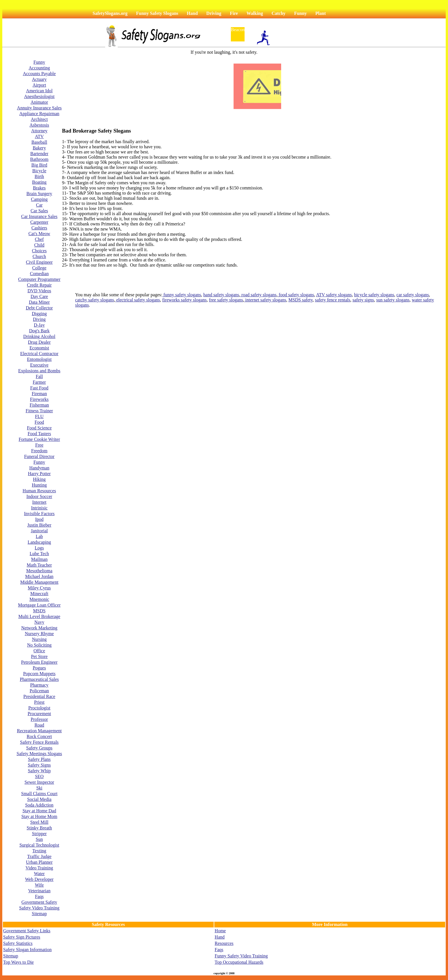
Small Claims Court (39, 794)
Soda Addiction (39, 805)
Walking (255, 13)
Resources (224, 943)
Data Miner (39, 302)
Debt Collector (39, 308)
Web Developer (39, 879)
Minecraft (39, 594)
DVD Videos (39, 291)
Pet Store (39, 656)
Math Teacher (39, 565)
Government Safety (39, 902)
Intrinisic (39, 508)
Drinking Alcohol (39, 336)
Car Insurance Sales (39, 216)
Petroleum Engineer (39, 662)
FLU (39, 416)
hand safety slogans (221, 295)
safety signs (363, 300)
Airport (39, 85)
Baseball (39, 142)
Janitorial (39, 531)
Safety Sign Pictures (22, 937)
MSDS (39, 611)
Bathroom (39, 159)
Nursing (39, 639)
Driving (214, 13)
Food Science (39, 428)
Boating (39, 182)
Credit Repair (39, 285)
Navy (39, 622)
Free (39, 445)
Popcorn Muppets (39, 674)
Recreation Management (39, 731)
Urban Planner (39, 862)
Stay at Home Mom (39, 816)
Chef (39, 239)
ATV (39, 136)
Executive (39, 365)
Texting (39, 851)
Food (39, 422)
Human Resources (39, 491)
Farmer (39, 382)
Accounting (39, 68)
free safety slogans (226, 300)
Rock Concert (39, 736)
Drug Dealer (39, 342)
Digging (39, 314)
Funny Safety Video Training (241, 956)
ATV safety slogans (334, 295)
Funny (300, 13)
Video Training (39, 868)
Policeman (39, 691)
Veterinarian (39, 891)
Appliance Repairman (39, 114)
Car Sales (39, 211)
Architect (39, 119)
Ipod (39, 519)
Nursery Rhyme (39, 634)
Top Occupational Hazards (239, 962)
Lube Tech (39, 554)
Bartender (39, 154)
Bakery (39, 148)
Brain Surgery (39, 194)
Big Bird (39, 165)
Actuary (39, 79)
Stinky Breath (39, 828)
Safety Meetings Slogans (39, 754)
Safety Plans (39, 759)
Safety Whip (39, 771)
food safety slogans (296, 295)
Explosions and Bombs (39, 371)
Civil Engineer (39, 262)
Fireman (39, 394)
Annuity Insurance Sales (39, 108)
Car (39, 205)
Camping (39, 199)
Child (39, 245)
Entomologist (39, 359)
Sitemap (39, 914)
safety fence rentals (332, 300)
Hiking (39, 479)
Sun (39, 839)
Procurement (39, 714)
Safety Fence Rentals (39, 742)
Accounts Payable (39, 74)
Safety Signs (39, 765)
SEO (39, 776)
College (39, 268)
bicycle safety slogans (374, 295)
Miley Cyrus (39, 588)
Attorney (39, 131)
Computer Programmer (39, 279)
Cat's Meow (39, 234)
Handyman (39, 468)
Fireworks (39, 399)
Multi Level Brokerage (39, 616)
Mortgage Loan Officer (39, 605)
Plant (321, 13)
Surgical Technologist (39, 845)
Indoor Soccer (39, 496)
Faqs (39, 896)
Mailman (39, 559)
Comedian (39, 274)
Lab (39, 536)
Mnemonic (39, 599)
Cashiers (39, 228)
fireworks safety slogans (185, 300)
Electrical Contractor (39, 354)
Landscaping (39, 542)
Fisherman (39, 405)
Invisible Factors (39, 514)
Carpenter (39, 222)
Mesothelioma (39, 571)
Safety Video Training (39, 908)
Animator (39, 102)
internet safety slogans (265, 300)
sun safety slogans (393, 300)
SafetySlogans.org (110, 13)
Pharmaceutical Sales (39, 679)
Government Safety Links (27, 931)
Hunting (39, 485)
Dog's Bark (39, 331)
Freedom (39, 451)
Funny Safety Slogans (157, 13)
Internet (39, 502)
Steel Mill (39, 822)
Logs (39, 548)
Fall (39, 376)
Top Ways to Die (18, 962)
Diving (39, 319)
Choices (39, 251)
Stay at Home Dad (39, 811)
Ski (39, 788)
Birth (39, 176)
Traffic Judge (39, 856)
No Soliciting (39, 645)
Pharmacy (39, 685)
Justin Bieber (39, 525)
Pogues (39, 668)
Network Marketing (39, 628)
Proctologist (39, 708)
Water (39, 874)
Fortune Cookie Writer (39, 439)
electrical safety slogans (138, 300)
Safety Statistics (18, 943)
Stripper (39, 834)
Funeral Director (39, 456)
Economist (39, 348)
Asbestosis (39, 125)
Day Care (39, 296)
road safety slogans (258, 295)
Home (220, 931)
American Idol (39, 91)
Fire (234, 13)
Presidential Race (39, 696)
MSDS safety (300, 300)
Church (39, 256)
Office (39, 651)
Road (39, 725)
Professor (39, 719)
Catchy (278, 13)
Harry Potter (39, 474)
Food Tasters (39, 434)
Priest (39, 702)
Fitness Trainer (39, 411)
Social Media (39, 799)
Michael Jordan (39, 576)
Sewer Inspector (39, 782)
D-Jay (39, 325)
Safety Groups (39, 748)
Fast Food (39, 388)
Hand (192, 13)
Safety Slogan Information (27, 950)
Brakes (39, 188)
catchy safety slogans (95, 300)
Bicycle (39, 171)
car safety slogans (413, 295)
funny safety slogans (182, 295)
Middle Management (39, 582)
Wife (39, 885)
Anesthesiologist (39, 96)
